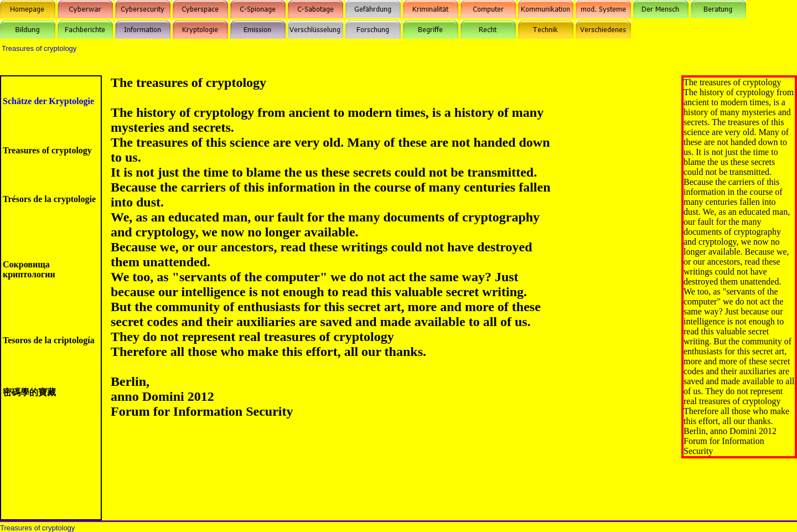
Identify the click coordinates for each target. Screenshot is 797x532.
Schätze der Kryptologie (48, 101)
